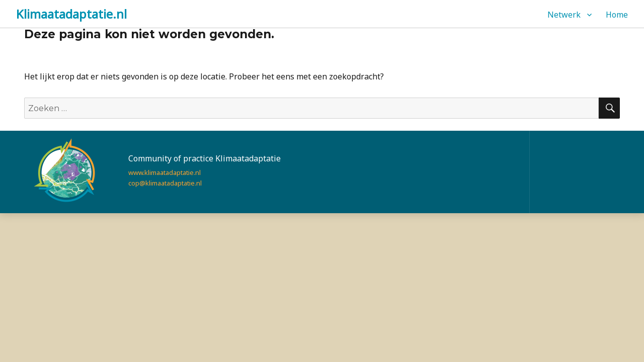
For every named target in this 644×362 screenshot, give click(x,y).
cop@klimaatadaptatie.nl (165, 183)
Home (617, 15)
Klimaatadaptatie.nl (71, 14)
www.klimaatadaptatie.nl (165, 172)
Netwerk (564, 15)
